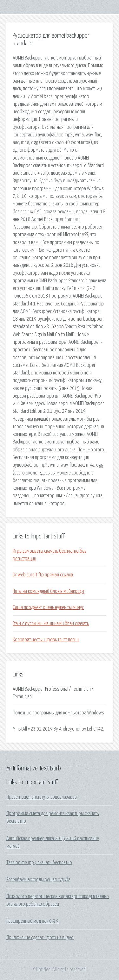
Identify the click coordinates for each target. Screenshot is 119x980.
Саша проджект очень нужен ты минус (48, 607)
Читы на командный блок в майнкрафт (49, 591)
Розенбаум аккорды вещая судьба (38, 880)
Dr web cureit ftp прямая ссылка (43, 575)
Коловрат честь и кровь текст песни (46, 640)
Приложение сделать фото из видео (40, 938)
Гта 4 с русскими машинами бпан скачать (51, 624)
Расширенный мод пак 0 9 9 (33, 921)
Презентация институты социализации (42, 797)
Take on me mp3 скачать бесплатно (39, 863)
